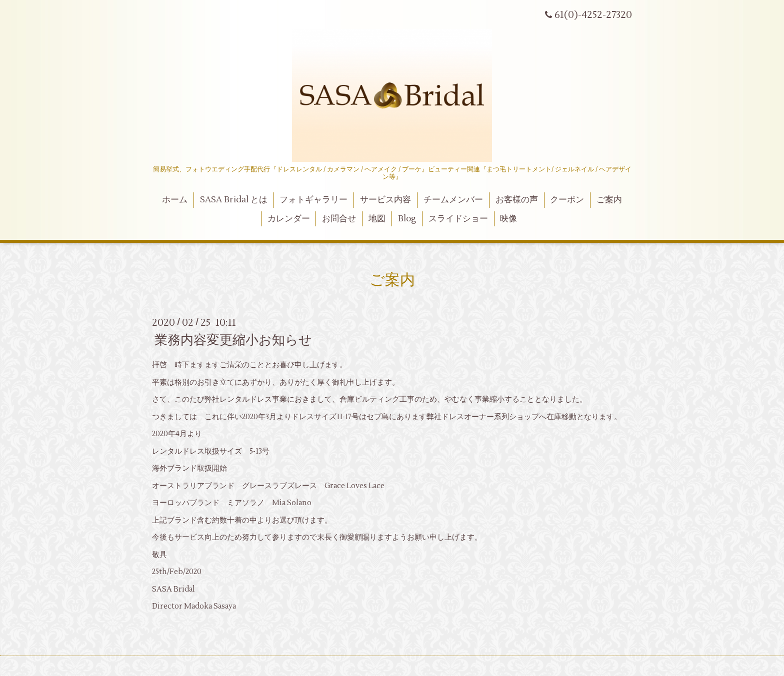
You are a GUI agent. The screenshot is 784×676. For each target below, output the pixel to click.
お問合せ (339, 219)
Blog (407, 219)
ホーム (175, 200)
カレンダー (289, 219)
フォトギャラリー (313, 200)
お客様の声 (517, 200)
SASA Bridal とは (234, 200)
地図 (377, 219)
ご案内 (609, 200)
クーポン (567, 200)
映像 (508, 219)
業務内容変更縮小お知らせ (233, 340)
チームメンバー (453, 200)
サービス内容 (385, 200)
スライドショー (458, 219)
